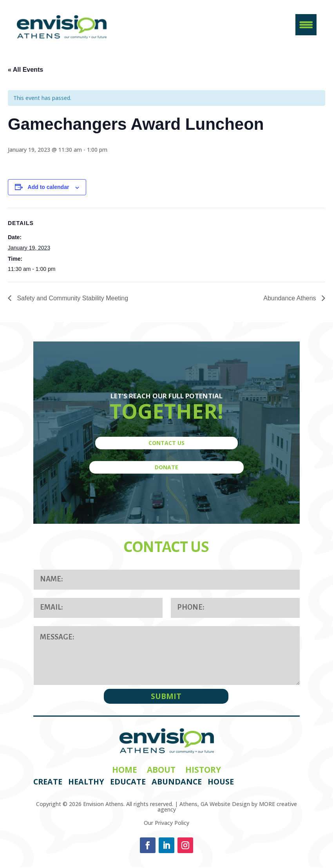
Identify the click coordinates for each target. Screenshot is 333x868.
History (203, 770)
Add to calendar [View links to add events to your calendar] (49, 187)
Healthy (86, 782)
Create (48, 782)
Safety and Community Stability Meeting (72, 298)
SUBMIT (166, 696)
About (161, 770)
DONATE (166, 467)
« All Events (25, 70)
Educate (128, 782)
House (221, 782)
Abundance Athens (290, 298)
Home (125, 770)
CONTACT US (166, 443)
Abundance (177, 782)
